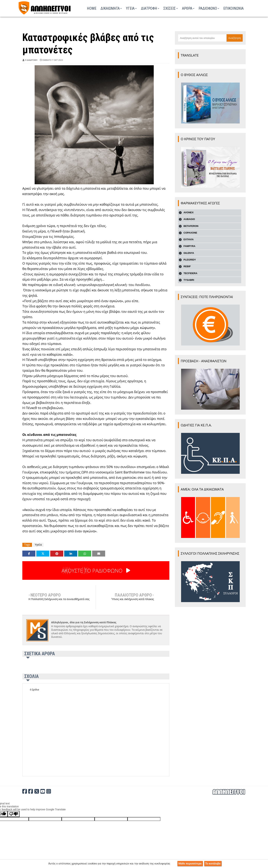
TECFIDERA (190, 273)
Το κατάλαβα (213, 864)
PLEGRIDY (190, 260)
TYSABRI (189, 280)
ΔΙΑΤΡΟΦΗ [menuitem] (149, 8)
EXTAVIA (189, 239)
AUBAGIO (189, 219)
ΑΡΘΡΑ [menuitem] (187, 8)
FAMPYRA (189, 246)
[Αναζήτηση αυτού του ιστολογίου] (202, 38)
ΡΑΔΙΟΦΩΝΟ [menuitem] (208, 8)
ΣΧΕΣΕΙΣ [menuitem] (170, 8)
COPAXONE (190, 233)
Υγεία (38, 545)
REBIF (187, 266)
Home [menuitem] (92, 8)
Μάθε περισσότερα (190, 864)
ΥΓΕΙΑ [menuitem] (130, 8)
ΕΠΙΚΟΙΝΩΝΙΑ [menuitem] (233, 8)
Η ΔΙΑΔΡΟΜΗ (31, 60)
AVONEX (189, 212)
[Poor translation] (14, 814)
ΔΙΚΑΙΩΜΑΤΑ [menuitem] (110, 8)
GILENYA (189, 253)
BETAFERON (191, 226)
